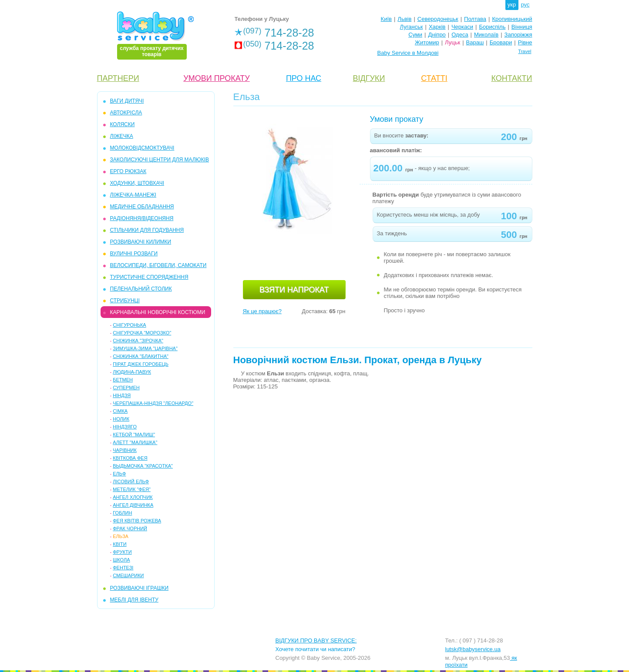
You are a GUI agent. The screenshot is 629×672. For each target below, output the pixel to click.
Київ (386, 19)
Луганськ (411, 27)
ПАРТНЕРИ (118, 78)
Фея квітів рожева (137, 521)
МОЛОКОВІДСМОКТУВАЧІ (142, 148)
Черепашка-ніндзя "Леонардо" (153, 403)
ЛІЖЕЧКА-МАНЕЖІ (133, 195)
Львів (404, 19)
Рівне (525, 42)
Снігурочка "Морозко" (142, 333)
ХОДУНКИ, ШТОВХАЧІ (137, 183)
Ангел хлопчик (133, 497)
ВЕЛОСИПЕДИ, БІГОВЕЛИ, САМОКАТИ (158, 265)
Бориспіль (492, 27)
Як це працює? (262, 311)
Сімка (120, 411)
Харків (437, 27)
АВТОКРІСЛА (126, 113)
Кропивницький (512, 19)
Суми (415, 35)
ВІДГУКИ (369, 78)
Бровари (501, 42)
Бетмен (123, 380)
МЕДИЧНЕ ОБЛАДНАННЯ (142, 207)
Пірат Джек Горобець (141, 364)
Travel (525, 51)
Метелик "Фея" (132, 489)
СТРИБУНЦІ (125, 301)
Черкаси (462, 27)
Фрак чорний (130, 528)
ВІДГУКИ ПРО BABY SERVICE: (316, 640)
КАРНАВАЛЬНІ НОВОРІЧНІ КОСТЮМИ (158, 312)
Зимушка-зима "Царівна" (145, 348)
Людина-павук (132, 372)
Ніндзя (122, 395)
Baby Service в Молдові (408, 53)
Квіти (119, 544)
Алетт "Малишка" (135, 442)
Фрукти (122, 552)
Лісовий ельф (131, 481)
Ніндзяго (125, 427)
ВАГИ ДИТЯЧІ (127, 101)
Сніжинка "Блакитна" (141, 356)
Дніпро (437, 35)
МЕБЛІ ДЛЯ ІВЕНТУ (134, 600)
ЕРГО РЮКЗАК (128, 171)
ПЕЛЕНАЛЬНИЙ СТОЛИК (141, 289)
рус (525, 5)
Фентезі (123, 568)
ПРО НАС (304, 78)
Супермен (126, 388)
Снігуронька (129, 325)
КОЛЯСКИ (123, 124)
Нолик (121, 419)
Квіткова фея (130, 458)
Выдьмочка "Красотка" (143, 466)
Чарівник (125, 450)
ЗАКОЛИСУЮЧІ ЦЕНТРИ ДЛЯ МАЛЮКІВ (160, 160)
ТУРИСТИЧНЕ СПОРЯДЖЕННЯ (149, 277)
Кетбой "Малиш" (134, 435)
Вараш (475, 42)
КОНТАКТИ (511, 78)
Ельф (119, 474)
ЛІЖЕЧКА (122, 136)
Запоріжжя (518, 35)
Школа (121, 560)
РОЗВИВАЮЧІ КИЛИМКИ (141, 242)
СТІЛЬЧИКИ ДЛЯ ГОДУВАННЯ (147, 230)
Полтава (475, 19)
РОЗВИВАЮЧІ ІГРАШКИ (140, 588)
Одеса (460, 35)
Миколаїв (486, 35)
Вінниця (522, 27)
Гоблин (122, 513)
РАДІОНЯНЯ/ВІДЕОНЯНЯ (142, 218)
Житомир (427, 42)
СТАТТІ (434, 78)
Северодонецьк (438, 19)
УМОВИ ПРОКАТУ (216, 78)
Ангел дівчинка (133, 505)
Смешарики (128, 575)
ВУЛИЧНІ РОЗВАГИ (134, 254)
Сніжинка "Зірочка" (138, 341)
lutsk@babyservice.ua (473, 649)
